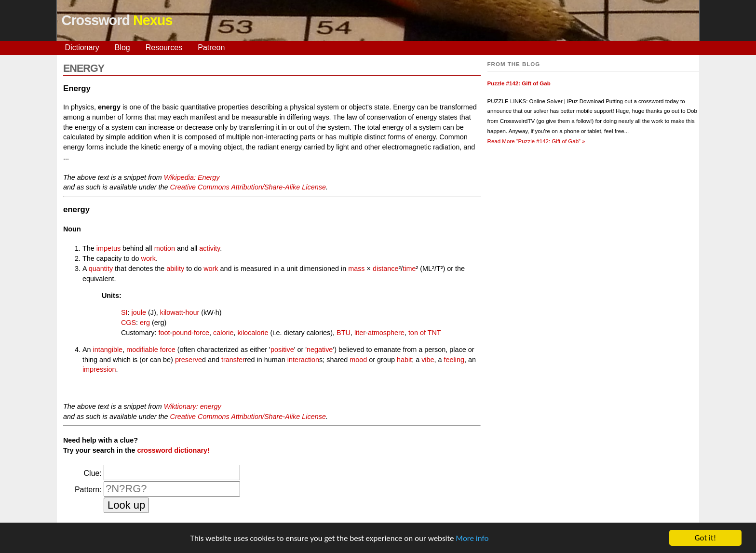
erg (145, 323)
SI (124, 312)
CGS (128, 323)
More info (472, 539)
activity (209, 248)
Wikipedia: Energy (192, 177)
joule (139, 312)
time (409, 269)
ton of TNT (425, 333)
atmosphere (386, 333)
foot (164, 333)
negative (320, 350)
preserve (189, 360)
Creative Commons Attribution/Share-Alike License (248, 187)
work (148, 258)
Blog (122, 47)
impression (99, 369)
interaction (303, 360)
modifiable (142, 350)
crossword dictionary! (173, 450)
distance (386, 269)
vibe (428, 360)
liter (360, 333)
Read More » (536, 141)
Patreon (211, 47)
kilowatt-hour (180, 312)
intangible (108, 350)
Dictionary (82, 47)
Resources (164, 47)
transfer (233, 360)
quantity (101, 269)
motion (165, 248)
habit (404, 360)
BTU (344, 333)
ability (175, 269)
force (168, 350)
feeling (454, 360)
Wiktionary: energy (193, 406)
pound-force (191, 333)
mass (356, 269)
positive (282, 350)
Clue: (93, 473)
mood (358, 360)
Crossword (117, 20)
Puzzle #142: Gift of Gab (519, 83)
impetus (108, 248)
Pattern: (88, 490)
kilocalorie (253, 333)
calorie (223, 333)
